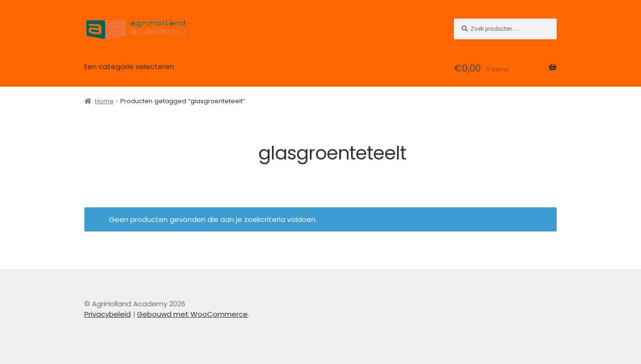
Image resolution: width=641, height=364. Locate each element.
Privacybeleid (108, 314)
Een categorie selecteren (129, 67)
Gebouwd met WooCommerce (192, 314)
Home (104, 101)
